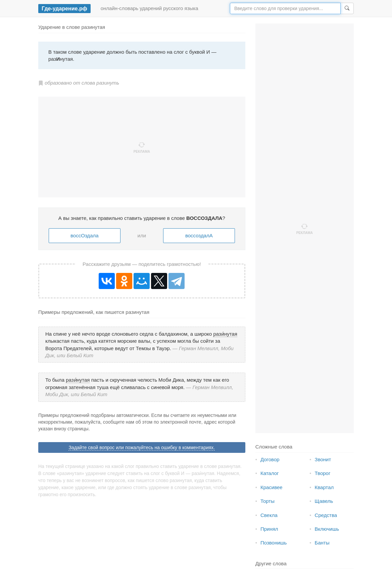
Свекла (269, 515)
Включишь (327, 529)
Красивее (272, 487)
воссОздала (85, 235)
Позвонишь (274, 543)
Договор (270, 459)
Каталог (270, 473)
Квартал (324, 487)
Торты (267, 501)
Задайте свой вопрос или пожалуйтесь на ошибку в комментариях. (142, 447)
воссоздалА (199, 235)
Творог (323, 473)
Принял (269, 529)
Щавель (324, 501)
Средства (326, 515)
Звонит (323, 459)
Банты (322, 543)
